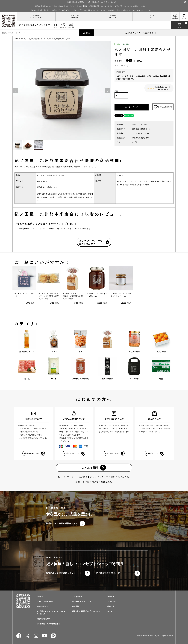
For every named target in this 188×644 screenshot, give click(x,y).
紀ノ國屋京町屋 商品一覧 (108, 574)
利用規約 (40, 597)
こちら (109, 482)
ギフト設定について (112, 453)
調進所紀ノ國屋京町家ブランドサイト (64, 574)
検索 (88, 33)
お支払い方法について (72, 453)
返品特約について (152, 453)
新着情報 (36, 16)
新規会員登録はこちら (31, 453)
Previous (15, 91)
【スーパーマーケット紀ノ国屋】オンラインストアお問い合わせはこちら (94, 477)
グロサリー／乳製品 (27, 39)
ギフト (152, 16)
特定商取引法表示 (43, 620)
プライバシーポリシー (45, 602)
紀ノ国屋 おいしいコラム (82, 602)
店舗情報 (75, 607)
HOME (17, 39)
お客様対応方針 (42, 607)
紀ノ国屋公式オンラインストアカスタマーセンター (51, 613)
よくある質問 (90, 468)
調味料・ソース (40, 39)
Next (108, 91)
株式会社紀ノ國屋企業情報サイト (62, 524)
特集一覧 (113, 16)
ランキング (75, 16)
